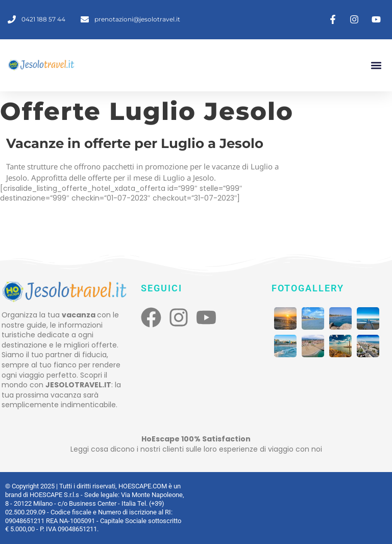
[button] (376, 65)
